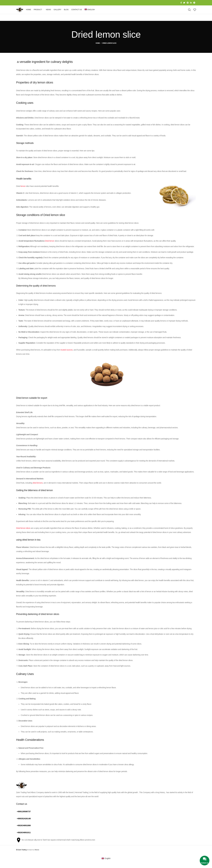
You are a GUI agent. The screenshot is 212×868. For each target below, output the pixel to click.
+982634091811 (24, 838)
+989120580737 (24, 817)
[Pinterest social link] (188, 3)
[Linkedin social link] (191, 3)
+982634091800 (24, 831)
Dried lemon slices (23, 534)
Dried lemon (50, 247)
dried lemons (38, 489)
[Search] (189, 13)
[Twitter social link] (184, 3)
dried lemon (28, 545)
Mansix (37, 855)
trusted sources (67, 356)
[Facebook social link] (181, 3)
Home (98, 49)
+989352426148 (24, 824)
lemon (23, 192)
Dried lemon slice (54, 221)
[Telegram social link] (194, 3)
